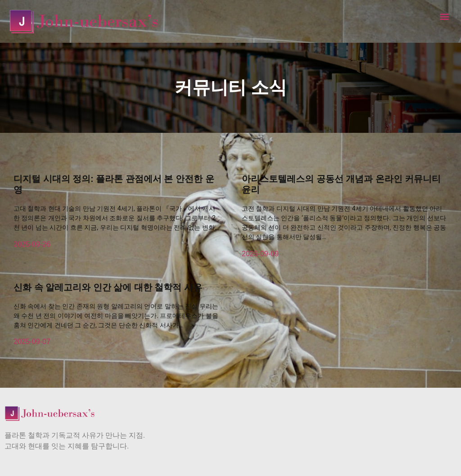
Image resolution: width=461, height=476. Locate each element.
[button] (445, 16)
